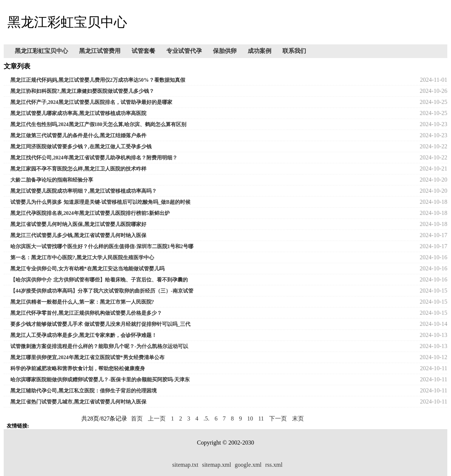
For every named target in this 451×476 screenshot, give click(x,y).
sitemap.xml (216, 465)
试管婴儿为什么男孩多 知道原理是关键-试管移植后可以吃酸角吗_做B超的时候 (100, 202)
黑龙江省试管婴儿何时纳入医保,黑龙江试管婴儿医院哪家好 (78, 224)
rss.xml (274, 465)
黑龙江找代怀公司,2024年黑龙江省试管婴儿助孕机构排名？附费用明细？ (94, 158)
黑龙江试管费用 (100, 51)
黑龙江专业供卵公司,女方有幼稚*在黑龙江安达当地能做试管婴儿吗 (87, 269)
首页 (137, 418)
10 (250, 418)
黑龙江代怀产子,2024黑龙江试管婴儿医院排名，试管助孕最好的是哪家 (91, 102)
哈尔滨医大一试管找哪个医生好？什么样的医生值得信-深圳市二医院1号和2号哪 (102, 247)
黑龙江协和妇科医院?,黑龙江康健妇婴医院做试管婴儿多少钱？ (82, 91)
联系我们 (294, 51)
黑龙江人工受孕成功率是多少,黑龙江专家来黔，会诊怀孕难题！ (84, 335)
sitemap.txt (185, 465)
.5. (206, 418)
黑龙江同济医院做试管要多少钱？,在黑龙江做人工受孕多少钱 (81, 147)
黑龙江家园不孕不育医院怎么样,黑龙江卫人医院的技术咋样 (78, 169)
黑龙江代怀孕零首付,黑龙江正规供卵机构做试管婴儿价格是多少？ (86, 313)
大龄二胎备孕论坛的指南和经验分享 (52, 180)
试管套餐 (143, 51)
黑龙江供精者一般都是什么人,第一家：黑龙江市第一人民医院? (82, 302)
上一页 (157, 418)
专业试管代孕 (184, 51)
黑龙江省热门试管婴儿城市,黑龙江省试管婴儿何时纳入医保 (78, 402)
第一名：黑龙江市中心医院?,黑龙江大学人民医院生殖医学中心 (82, 258)
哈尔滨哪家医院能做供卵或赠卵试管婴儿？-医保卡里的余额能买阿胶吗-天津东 (100, 380)
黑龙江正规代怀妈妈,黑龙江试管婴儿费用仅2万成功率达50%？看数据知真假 (98, 80)
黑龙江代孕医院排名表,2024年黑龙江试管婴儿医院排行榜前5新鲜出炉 (90, 213)
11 (261, 418)
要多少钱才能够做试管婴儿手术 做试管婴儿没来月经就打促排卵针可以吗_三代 (100, 324)
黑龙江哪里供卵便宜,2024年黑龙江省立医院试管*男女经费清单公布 (87, 357)
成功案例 (260, 51)
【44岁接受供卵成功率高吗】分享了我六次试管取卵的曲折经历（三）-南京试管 (102, 291)
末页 (298, 418)
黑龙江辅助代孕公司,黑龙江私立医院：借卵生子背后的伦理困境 (84, 391)
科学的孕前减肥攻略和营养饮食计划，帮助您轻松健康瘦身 (78, 369)
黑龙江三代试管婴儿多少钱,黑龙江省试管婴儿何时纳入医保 (78, 235)
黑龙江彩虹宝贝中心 (41, 51)
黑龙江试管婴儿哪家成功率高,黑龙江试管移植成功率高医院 (78, 113)
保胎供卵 (225, 51)
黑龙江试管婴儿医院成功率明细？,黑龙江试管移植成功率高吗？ (84, 191)
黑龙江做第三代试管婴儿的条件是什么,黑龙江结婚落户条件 (78, 136)
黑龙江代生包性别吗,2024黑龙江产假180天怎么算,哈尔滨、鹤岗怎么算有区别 (98, 124)
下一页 (278, 418)
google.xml (248, 465)
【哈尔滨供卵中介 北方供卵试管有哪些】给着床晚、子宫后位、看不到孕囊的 (99, 280)
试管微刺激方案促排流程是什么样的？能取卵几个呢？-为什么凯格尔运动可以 (99, 346)
